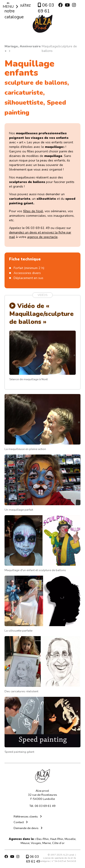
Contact (19, 822)
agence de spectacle (42, 237)
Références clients (26, 817)
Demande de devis (26, 828)
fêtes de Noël (33, 211)
